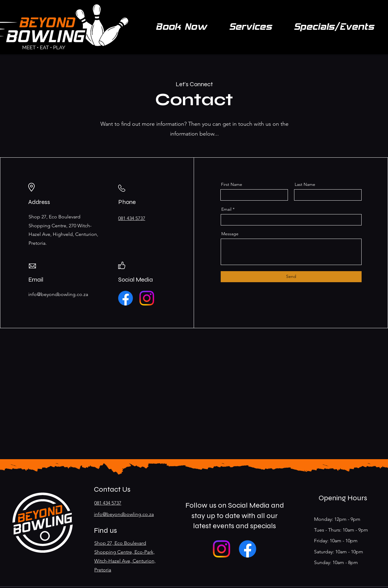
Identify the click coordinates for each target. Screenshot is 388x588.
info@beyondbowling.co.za (124, 514)
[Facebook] (126, 298)
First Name (232, 184)
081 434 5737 (108, 503)
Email (226, 209)
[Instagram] (147, 298)
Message (230, 234)
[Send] (291, 277)
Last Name (305, 184)
